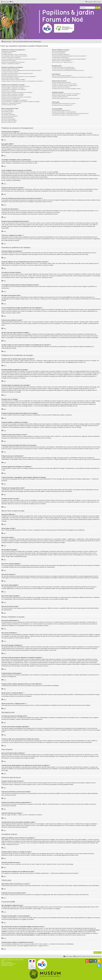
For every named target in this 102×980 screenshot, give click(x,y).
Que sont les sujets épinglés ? (9, 119)
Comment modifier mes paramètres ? (11, 69)
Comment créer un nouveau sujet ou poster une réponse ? (16, 86)
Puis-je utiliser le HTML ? (8, 111)
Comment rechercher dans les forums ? (62, 82)
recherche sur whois (7, 930)
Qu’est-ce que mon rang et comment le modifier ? (14, 80)
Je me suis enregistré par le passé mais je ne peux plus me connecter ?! (19, 59)
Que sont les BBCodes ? (7, 110)
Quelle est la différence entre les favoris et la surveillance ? (66, 94)
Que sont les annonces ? (8, 118)
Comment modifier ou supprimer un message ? (13, 88)
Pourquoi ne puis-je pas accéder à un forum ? (13, 96)
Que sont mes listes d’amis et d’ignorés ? (62, 76)
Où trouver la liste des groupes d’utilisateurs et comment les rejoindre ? (69, 56)
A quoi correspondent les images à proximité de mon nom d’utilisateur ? (19, 77)
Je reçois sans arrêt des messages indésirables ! (64, 69)
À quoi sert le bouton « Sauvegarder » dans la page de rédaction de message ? (21, 102)
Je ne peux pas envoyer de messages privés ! (63, 67)
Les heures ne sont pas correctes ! (10, 72)
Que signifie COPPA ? (7, 53)
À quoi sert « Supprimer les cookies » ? (11, 64)
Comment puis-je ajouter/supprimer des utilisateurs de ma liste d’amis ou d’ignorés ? (72, 77)
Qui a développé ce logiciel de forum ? (61, 110)
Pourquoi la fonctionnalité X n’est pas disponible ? (64, 112)
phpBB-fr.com (9, 963)
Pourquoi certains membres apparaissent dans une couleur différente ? (69, 59)
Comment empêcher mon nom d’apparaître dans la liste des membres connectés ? (22, 70)
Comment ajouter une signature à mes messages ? (14, 89)
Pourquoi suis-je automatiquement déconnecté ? (13, 62)
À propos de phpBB (47, 909)
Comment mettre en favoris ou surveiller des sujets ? (65, 95)
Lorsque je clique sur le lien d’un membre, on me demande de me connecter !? (23, 81)
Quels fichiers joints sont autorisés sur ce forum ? (64, 104)
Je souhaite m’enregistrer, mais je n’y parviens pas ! (14, 54)
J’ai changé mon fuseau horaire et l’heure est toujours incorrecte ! (17, 73)
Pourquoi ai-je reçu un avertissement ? (11, 99)
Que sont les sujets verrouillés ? (9, 121)
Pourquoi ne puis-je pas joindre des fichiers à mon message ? (16, 97)
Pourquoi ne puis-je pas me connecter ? (11, 57)
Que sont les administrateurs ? (59, 51)
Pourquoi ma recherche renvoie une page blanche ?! (65, 85)
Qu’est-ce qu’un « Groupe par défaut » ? (62, 61)
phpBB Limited (44, 907)
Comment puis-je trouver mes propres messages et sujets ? (66, 89)
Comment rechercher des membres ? (61, 87)
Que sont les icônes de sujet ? (9, 122)
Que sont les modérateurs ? (59, 53)
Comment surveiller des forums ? (60, 97)
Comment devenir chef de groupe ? (61, 57)
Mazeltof (11, 964)
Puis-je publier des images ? (8, 114)
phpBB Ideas (81, 918)
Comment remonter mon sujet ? (9, 105)
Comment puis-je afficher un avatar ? (10, 78)
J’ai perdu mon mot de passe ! (9, 61)
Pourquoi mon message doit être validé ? (11, 103)
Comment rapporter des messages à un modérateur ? (15, 100)
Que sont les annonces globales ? (10, 116)
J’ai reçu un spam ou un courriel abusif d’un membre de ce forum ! (68, 70)
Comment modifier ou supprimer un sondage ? (13, 94)
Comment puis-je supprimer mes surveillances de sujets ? (66, 98)
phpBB (3, 300)
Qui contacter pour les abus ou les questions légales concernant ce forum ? (70, 113)
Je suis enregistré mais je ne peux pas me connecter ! (15, 56)
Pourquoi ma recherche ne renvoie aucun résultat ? (64, 84)
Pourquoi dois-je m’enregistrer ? (9, 51)
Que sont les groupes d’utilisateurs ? (61, 54)
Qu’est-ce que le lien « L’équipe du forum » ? (63, 62)
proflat (5, 964)
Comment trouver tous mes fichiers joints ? (62, 105)
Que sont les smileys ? (7, 113)
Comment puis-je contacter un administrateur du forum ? (66, 115)
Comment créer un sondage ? (9, 91)
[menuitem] (12, 2)
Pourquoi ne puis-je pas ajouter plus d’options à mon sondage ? (17, 92)
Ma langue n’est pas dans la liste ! (10, 75)
